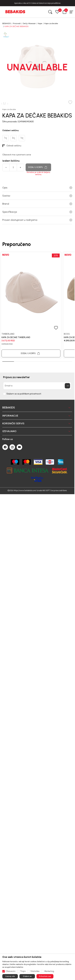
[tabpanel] (31, 304)
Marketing (49, 971)
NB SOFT (46, 490)
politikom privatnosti (31, 393)
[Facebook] (5, 446)
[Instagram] (12, 446)
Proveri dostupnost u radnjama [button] (37, 219)
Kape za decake (51, 23)
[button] (64, 12)
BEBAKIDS (7, 23)
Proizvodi (17, 23)
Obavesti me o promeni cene (17, 154)
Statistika (35, 971)
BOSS (67, 333)
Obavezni (10, 971)
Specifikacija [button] (37, 211)
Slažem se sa (24, 393)
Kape (40, 23)
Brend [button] (37, 203)
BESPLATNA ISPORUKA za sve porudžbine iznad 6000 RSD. (38, 3)
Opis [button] (37, 187)
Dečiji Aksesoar (29, 23)
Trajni (23, 971)
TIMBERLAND (8, 333)
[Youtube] (19, 446)
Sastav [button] (37, 195)
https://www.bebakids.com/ (25, 490)
